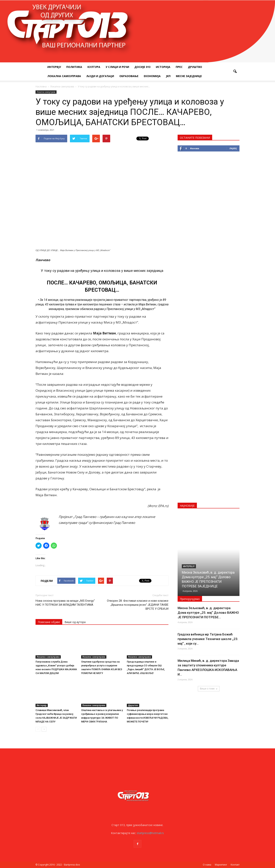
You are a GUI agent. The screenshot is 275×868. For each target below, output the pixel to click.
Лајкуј (233, 148)
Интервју (54, 67)
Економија (152, 76)
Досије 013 (142, 67)
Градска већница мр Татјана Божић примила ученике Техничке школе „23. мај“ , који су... (208, 639)
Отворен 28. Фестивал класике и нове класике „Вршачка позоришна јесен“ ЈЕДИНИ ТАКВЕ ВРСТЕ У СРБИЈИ (138, 605)
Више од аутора (75, 622)
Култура (94, 67)
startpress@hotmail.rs (150, 833)
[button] (235, 72)
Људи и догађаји (100, 76)
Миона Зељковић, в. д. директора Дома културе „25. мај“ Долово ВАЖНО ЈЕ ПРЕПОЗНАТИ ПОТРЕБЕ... (208, 613)
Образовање (129, 76)
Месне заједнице (189, 76)
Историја (163, 67)
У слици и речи (117, 67)
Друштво (195, 67)
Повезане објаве (49, 622)
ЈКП (168, 76)
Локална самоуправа (64, 76)
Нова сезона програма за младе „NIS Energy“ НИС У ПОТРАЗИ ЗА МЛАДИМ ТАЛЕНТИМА (65, 603)
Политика (74, 67)
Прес (179, 67)
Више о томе (209, 689)
